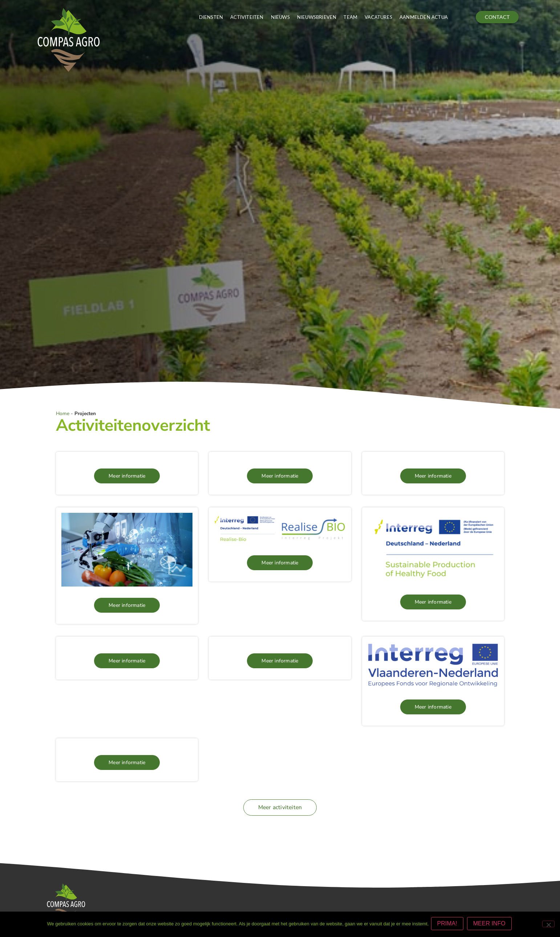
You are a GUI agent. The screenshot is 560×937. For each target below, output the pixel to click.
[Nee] (548, 925)
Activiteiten (247, 17)
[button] (280, 807)
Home (63, 413)
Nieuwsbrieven (317, 17)
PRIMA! (449, 925)
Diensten (211, 17)
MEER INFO (491, 925)
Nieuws (280, 17)
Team (350, 17)
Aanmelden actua (424, 17)
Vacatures (378, 17)
